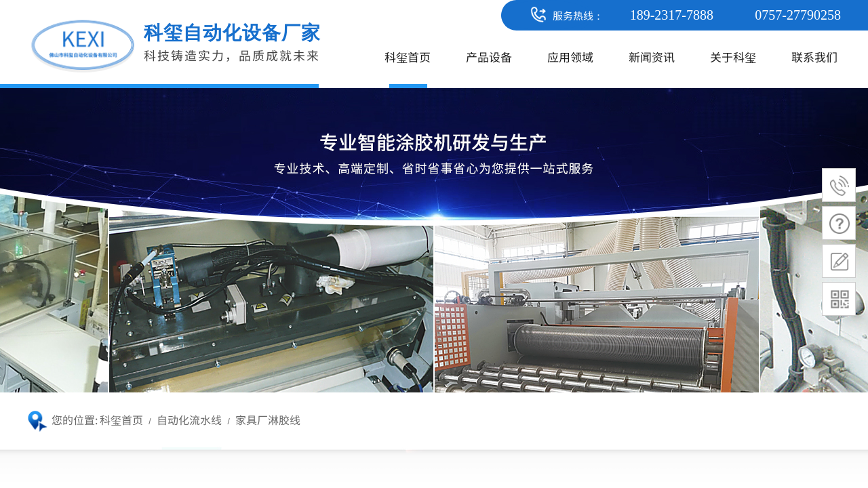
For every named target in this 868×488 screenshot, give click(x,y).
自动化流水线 (189, 420)
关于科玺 (733, 57)
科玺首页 (408, 57)
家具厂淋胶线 (268, 420)
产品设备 (489, 57)
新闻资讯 (652, 57)
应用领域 (570, 57)
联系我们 (814, 57)
